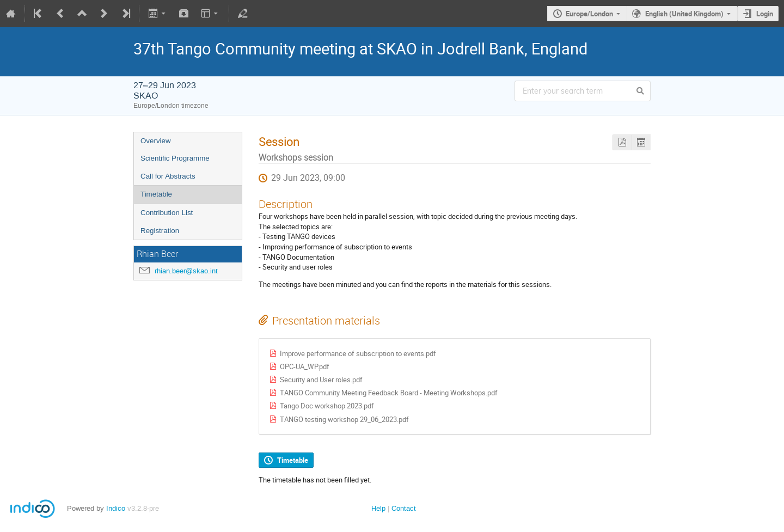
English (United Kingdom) (684, 14)
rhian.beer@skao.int (186, 271)
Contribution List (167, 213)
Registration (160, 231)
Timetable (156, 194)
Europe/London (589, 14)
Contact (404, 508)
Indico (116, 508)
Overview (156, 141)
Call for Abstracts (168, 176)
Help (378, 508)
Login (765, 14)
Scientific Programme (175, 158)
